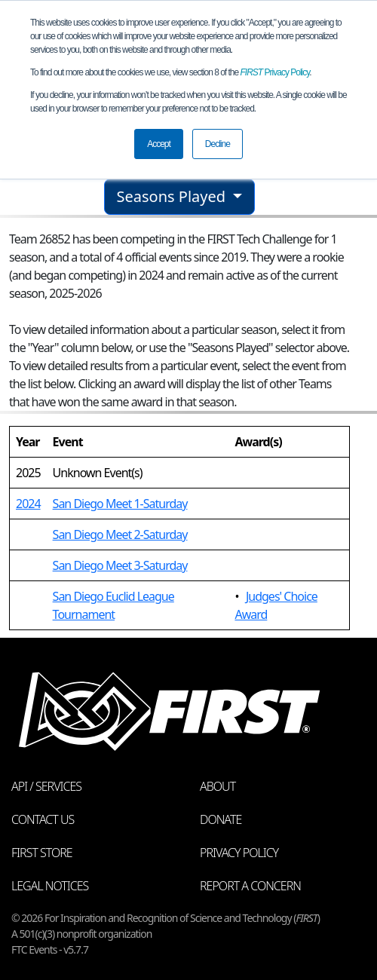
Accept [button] (159, 144)
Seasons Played (173, 196)
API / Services (46, 786)
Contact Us (43, 819)
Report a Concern (250, 886)
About (218, 786)
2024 (28, 504)
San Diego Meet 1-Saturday (120, 504)
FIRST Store (42, 853)
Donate (221, 819)
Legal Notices (50, 886)
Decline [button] (218, 144)
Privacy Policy (275, 72)
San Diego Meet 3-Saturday (120, 565)
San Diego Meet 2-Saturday (120, 534)
